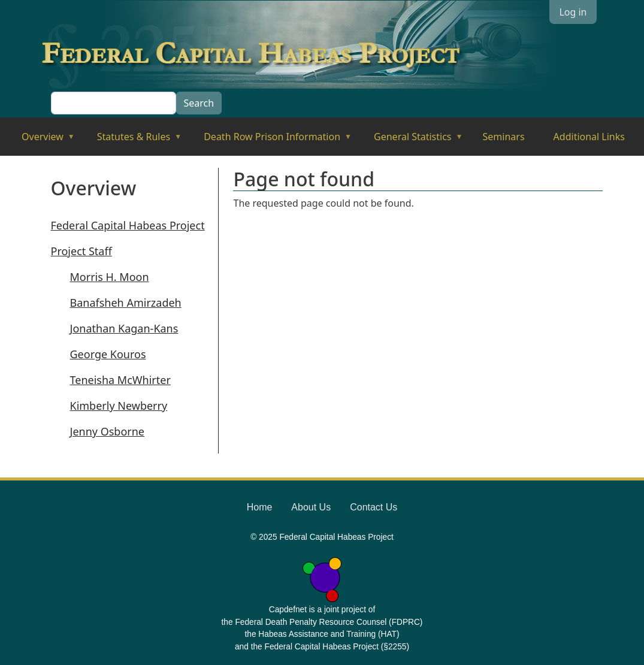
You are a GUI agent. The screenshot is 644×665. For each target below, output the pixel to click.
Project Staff (81, 251)
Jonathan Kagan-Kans (124, 328)
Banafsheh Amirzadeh (126, 303)
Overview (40, 140)
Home (260, 507)
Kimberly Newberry (119, 406)
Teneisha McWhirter (120, 380)
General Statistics (410, 140)
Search (199, 103)
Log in (573, 12)
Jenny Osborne (108, 431)
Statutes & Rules (131, 140)
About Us (311, 507)
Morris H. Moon (110, 277)
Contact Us (374, 507)
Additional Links (589, 137)
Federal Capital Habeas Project (128, 225)
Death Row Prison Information (269, 140)
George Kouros (108, 354)
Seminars (504, 137)
